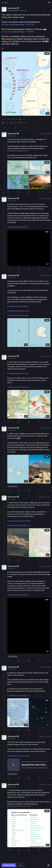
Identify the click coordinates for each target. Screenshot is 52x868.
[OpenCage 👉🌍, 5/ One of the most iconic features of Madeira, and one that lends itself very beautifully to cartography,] (26, 389)
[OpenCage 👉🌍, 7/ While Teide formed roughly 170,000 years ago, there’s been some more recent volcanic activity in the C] (26, 529)
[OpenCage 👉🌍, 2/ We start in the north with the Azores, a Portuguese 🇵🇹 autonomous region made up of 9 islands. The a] (26, 163)
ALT (48, 114)
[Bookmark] (36, 128)
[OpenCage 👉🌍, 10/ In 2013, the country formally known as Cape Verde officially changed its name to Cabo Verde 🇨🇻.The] (26, 757)
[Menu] (48, 865)
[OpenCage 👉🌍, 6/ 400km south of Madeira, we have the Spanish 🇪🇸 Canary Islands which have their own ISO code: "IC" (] (26, 459)
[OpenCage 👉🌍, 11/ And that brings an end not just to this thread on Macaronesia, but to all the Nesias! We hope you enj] (26, 818)
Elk (24, 119)
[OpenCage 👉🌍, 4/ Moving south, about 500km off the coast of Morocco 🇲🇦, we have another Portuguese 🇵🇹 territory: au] (26, 313)
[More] (47, 128)
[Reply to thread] (9, 192)
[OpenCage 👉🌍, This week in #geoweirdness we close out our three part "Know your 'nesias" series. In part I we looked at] (26, 68)
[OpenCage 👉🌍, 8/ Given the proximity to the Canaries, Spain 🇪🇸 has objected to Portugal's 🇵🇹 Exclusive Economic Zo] (26, 614)
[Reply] (5, 128)
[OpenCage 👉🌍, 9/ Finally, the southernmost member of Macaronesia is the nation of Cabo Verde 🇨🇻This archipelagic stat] (26, 699)
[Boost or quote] (16, 128)
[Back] (23, 3)
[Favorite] (26, 128)
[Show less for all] (49, 2)
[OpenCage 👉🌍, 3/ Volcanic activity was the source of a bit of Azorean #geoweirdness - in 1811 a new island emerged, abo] (26, 234)
